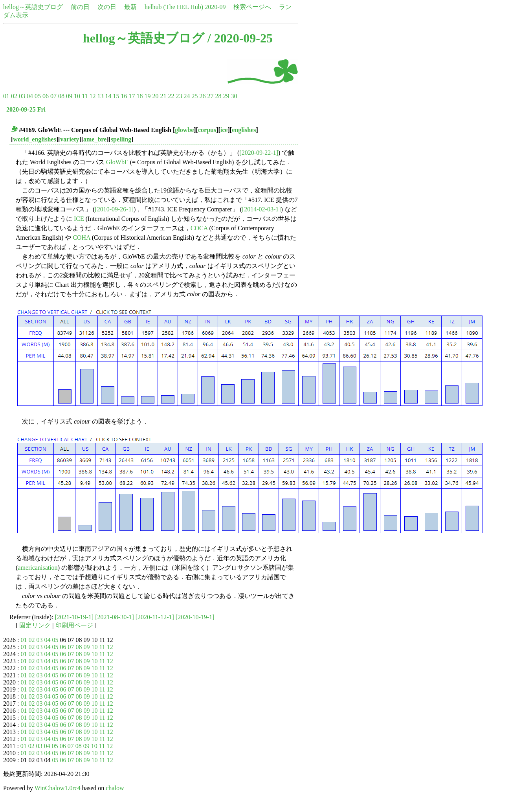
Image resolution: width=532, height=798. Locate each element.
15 (116, 96)
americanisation (38, 568)
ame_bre (95, 139)
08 (61, 96)
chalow (115, 788)
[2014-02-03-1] (261, 209)
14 (108, 96)
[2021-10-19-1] (74, 617)
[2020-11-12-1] (155, 617)
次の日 (107, 7)
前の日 (80, 7)
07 (53, 96)
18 (139, 96)
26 (202, 96)
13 (100, 96)
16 (124, 96)
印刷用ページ (74, 625)
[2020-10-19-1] (195, 617)
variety (70, 139)
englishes (244, 130)
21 (163, 96)
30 (234, 96)
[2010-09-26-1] (114, 209)
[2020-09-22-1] (259, 153)
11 (85, 96)
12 (92, 96)
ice (224, 130)
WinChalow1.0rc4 (58, 788)
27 (210, 96)
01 (6, 96)
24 (187, 96)
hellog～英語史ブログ (33, 7)
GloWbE (117, 162)
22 (171, 96)
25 (194, 96)
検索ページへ (252, 7)
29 (226, 96)
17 (132, 96)
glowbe (184, 130)
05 (38, 96)
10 (77, 96)
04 (30, 96)
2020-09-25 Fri (26, 109)
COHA (81, 238)
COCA (199, 228)
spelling (121, 139)
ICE (79, 219)
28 (218, 96)
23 (179, 96)
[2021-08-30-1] (115, 617)
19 (147, 96)
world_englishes (34, 139)
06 (46, 96)
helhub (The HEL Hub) (174, 7)
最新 (130, 7)
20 (155, 96)
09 (69, 96)
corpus (207, 130)
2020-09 (215, 7)
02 (14, 96)
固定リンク (35, 625)
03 (22, 96)
